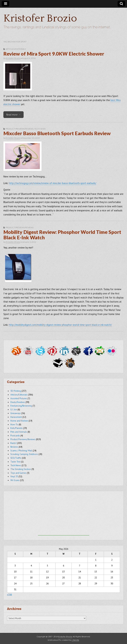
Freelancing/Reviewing (21, 406)
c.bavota (75, 640)
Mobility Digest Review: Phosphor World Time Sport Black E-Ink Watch (62, 235)
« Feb (9, 594)
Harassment (16, 417)
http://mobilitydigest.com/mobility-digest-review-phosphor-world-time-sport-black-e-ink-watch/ (60, 325)
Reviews (14, 447)
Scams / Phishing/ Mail (21, 451)
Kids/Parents (16, 428)
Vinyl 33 (14, 477)
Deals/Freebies (18, 402)
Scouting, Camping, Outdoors (24, 454)
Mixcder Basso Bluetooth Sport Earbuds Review (57, 133)
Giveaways (16, 413)
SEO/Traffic (16, 458)
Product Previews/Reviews (20, 129)
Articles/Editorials (16, 49)
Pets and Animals (19, 432)
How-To (14, 425)
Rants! (13, 443)
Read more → (14, 115)
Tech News (40, 129)
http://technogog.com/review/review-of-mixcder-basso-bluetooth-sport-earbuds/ (53, 183)
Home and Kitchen (19, 421)
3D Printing (16, 391)
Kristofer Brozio (40, 18)
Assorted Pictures (19, 398)
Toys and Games (18, 473)
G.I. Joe (14, 410)
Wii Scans (15, 480)
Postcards (15, 436)
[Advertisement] (64, 514)
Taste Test (15, 462)
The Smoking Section (21, 469)
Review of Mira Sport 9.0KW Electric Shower (54, 54)
